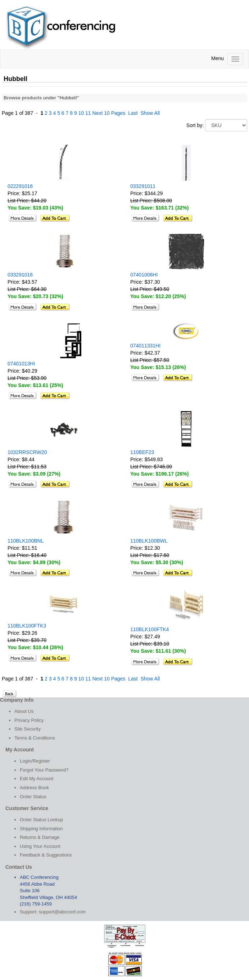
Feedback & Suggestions (46, 855)
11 (88, 113)
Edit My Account (37, 779)
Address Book (34, 788)
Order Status (33, 797)
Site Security (28, 729)
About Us (24, 711)
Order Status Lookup (41, 820)
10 (81, 113)
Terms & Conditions (35, 738)
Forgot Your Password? (44, 770)
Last (133, 113)
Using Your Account (40, 846)
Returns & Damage (40, 837)
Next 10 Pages (109, 113)
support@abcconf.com (62, 912)
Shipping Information (41, 829)
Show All (150, 113)
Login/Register (35, 761)
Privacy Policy (29, 720)
